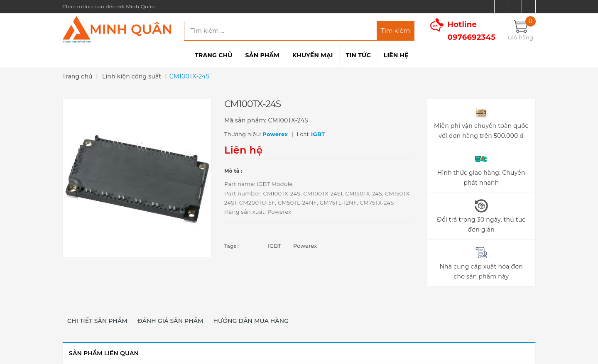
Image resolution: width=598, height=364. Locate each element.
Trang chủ (213, 55)
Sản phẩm (262, 55)
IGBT (274, 246)
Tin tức (358, 55)
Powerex (305, 246)
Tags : (232, 246)
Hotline (472, 31)
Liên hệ (396, 55)
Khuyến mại (313, 55)
